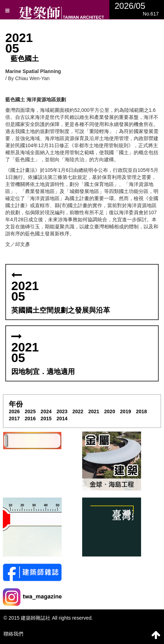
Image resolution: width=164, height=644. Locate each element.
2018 (141, 411)
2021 (94, 411)
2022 (78, 411)
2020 (110, 411)
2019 (125, 411)
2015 (46, 419)
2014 (62, 419)
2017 (14, 419)
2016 (30, 419)
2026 (14, 411)
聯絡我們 (13, 634)
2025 (30, 411)
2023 (62, 411)
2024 (46, 411)
